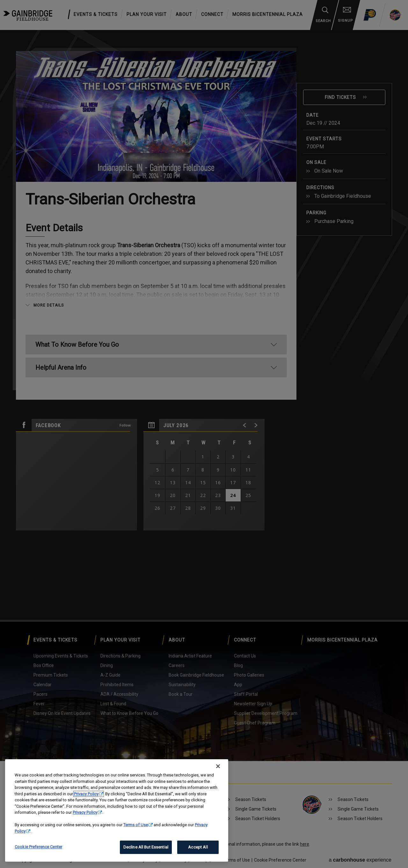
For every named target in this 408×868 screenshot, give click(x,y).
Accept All (198, 847)
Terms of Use (136, 825)
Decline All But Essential (146, 847)
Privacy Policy (86, 794)
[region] (117, 810)
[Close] (218, 766)
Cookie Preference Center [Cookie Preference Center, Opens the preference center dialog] (38, 847)
